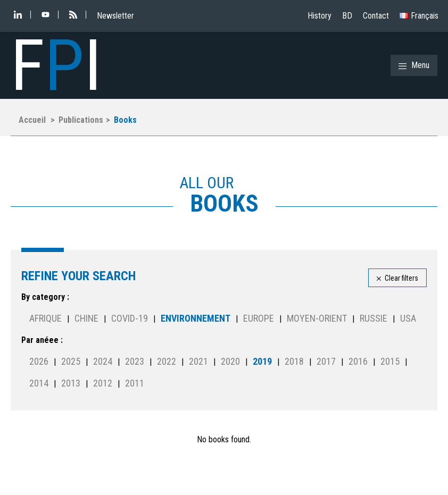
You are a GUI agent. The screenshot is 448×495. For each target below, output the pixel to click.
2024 (103, 361)
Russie (374, 318)
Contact (376, 16)
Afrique (45, 318)
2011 (135, 383)
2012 (103, 383)
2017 (326, 361)
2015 (390, 361)
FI (56, 65)
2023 (135, 361)
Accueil (32, 120)
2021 (198, 361)
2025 (71, 361)
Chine (86, 318)
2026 (39, 361)
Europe (259, 318)
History (320, 16)
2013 (71, 383)
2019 (262, 361)
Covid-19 (130, 318)
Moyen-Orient (317, 318)
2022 (167, 361)
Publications (81, 120)
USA (408, 318)
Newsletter (115, 16)
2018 (294, 361)
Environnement (196, 318)
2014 (39, 383)
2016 (358, 361)
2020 (230, 361)
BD (347, 16)
